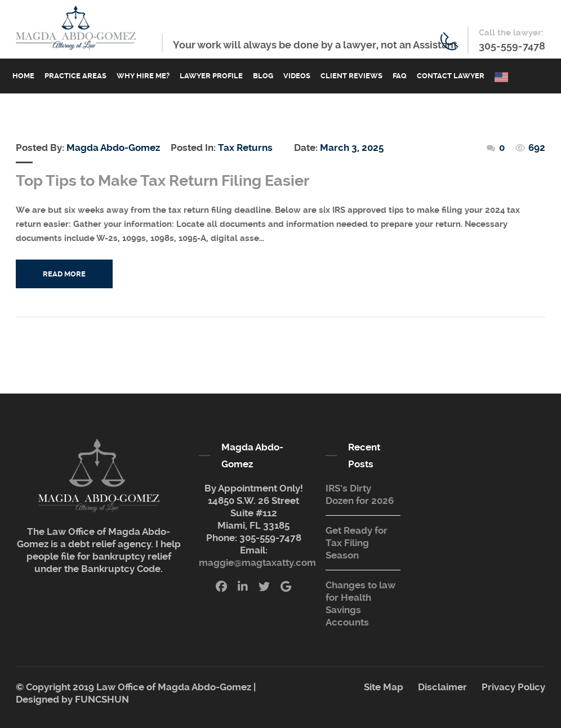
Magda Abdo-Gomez (113, 148)
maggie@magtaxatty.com (257, 562)
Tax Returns (245, 148)
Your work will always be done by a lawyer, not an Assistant (315, 45)
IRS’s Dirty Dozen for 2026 (360, 494)
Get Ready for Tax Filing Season (357, 543)
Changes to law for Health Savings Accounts (360, 604)
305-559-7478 (512, 46)
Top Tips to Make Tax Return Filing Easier (162, 181)
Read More (64, 274)
